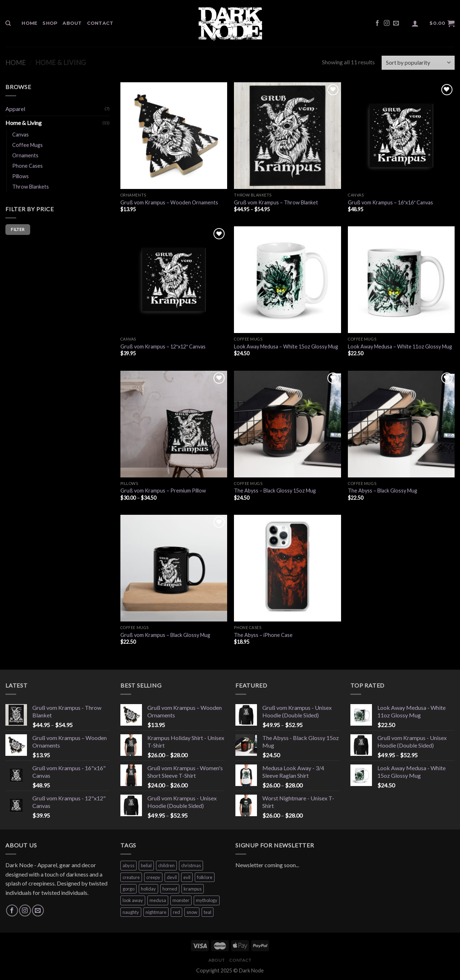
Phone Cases (27, 166)
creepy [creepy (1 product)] (153, 877)
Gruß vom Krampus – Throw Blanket (276, 202)
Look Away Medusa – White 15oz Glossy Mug (286, 346)
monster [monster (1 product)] (181, 900)
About (72, 23)
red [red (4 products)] (176, 912)
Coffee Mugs (27, 145)
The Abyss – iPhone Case (263, 635)
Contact (100, 23)
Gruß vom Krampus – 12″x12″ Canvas (163, 346)
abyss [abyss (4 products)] (128, 865)
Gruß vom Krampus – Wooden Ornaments (169, 202)
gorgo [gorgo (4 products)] (128, 889)
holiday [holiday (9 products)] (148, 889)
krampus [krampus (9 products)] (193, 889)
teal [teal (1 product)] (208, 912)
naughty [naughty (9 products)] (131, 912)
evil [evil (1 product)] (187, 877)
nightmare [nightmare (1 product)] (156, 912)
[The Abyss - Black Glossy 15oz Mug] (287, 424)
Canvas (20, 135)
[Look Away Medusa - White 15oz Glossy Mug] (287, 280)
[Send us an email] (396, 23)
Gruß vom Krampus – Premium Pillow (163, 491)
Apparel (15, 109)
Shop (50, 23)
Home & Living (24, 123)
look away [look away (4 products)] (133, 900)
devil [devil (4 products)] (172, 877)
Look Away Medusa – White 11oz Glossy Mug (400, 346)
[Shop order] (418, 63)
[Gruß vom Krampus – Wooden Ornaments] (174, 136)
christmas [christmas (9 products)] (191, 865)
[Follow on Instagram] (387, 23)
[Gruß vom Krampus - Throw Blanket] (287, 136)
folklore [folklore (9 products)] (205, 877)
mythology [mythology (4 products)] (207, 900)
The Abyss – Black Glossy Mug (383, 491)
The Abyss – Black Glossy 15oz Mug (275, 491)
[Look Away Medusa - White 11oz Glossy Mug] (401, 280)
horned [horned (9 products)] (170, 889)
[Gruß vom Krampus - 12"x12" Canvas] (174, 280)
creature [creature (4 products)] (131, 877)
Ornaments (25, 155)
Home (29, 23)
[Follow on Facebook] (377, 23)
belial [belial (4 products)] (146, 865)
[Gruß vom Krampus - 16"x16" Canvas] (401, 136)
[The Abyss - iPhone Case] (287, 568)
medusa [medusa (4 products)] (158, 900)
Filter (18, 229)
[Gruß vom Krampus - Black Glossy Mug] (174, 568)
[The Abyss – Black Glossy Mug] (401, 424)
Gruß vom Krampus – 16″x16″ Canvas (390, 202)
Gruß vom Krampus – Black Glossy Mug (165, 635)
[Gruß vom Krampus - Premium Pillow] (174, 424)
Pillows (20, 176)
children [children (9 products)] (166, 865)
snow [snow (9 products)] (192, 912)
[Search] (8, 23)
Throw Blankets (31, 187)
